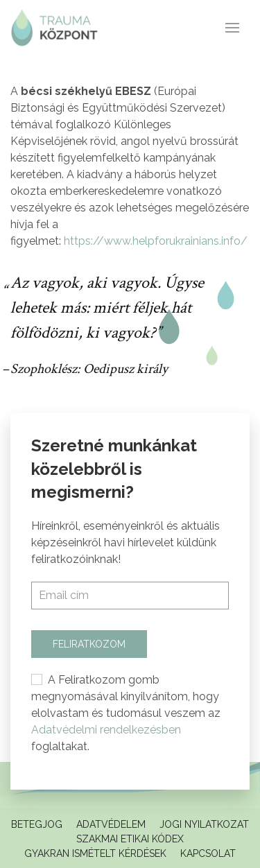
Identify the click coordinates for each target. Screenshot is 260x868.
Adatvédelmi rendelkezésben (106, 730)
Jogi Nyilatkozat (204, 824)
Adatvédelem (111, 824)
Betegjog (37, 824)
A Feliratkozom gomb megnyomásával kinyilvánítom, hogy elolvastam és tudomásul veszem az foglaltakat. (126, 713)
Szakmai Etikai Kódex (130, 839)
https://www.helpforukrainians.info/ (156, 241)
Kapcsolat (208, 853)
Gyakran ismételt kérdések (95, 853)
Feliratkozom (89, 644)
